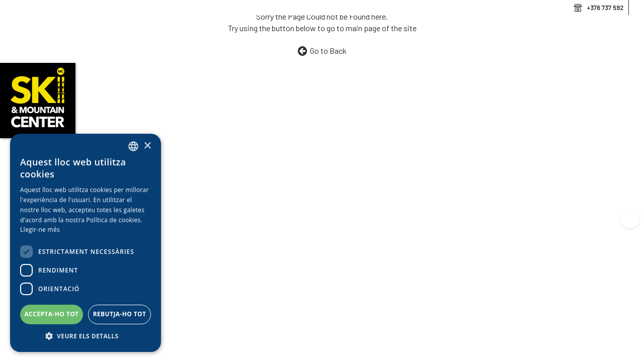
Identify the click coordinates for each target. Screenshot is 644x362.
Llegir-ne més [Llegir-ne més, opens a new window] (40, 230)
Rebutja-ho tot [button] (120, 314)
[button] (86, 336)
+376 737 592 (605, 8)
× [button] (147, 146)
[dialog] (86, 243)
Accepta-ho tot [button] (52, 314)
